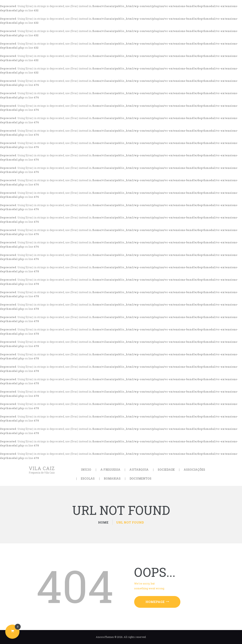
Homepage (155, 602)
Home (103, 522)
